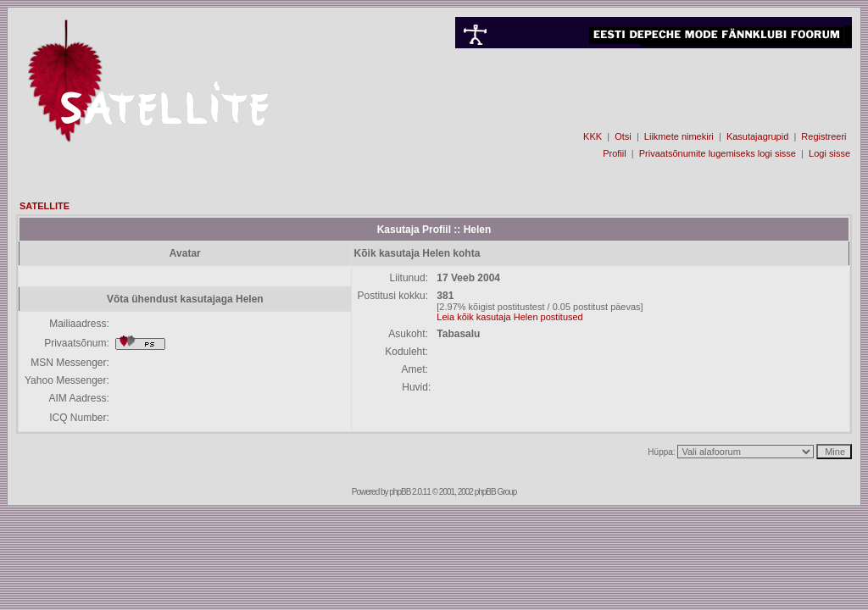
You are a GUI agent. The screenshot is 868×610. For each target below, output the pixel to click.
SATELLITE (45, 206)
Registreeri (823, 136)
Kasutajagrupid (757, 136)
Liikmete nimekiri (679, 136)
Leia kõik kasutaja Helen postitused (509, 317)
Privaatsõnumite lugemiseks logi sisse (718, 153)
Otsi (623, 136)
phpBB (400, 492)
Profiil (615, 153)
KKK (593, 136)
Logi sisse (829, 153)
